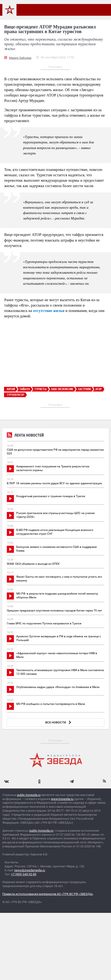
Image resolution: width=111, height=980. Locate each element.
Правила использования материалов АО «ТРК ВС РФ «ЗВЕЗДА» (48, 894)
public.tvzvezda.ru (29, 795)
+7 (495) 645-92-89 (24, 874)
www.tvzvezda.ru (62, 799)
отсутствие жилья (49, 311)
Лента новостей (25, 436)
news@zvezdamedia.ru (30, 870)
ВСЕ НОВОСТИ (59, 722)
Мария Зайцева (20, 58)
